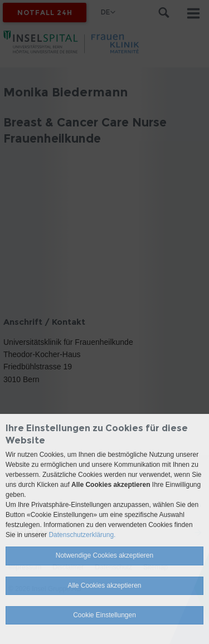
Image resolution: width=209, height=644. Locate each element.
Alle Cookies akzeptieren (104, 586)
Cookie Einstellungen (104, 615)
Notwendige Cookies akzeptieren (104, 555)
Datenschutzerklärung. (82, 535)
